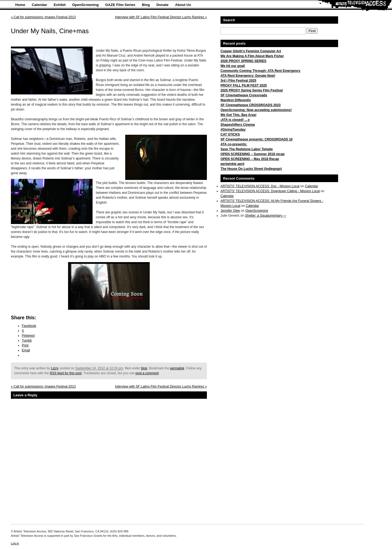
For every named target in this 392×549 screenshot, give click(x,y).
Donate (163, 5)
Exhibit (60, 5)
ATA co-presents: (234, 144)
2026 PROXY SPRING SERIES (244, 61)
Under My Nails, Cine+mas (50, 31)
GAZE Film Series (120, 5)
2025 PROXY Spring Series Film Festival (252, 90)
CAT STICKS (230, 134)
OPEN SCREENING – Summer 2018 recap (252, 154)
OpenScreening (85, 5)
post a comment (147, 373)
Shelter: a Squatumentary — (266, 216)
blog (144, 368)
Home (20, 5)
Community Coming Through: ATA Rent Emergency (260, 71)
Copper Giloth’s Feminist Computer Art (251, 51)
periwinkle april (232, 164)
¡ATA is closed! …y (235, 120)
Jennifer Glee (230, 211)
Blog (146, 5)
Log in (15, 543)
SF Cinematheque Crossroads (244, 95)
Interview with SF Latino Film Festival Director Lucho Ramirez (161, 17)
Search (229, 20)
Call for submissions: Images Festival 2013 (43, 17)
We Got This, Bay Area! (238, 115)
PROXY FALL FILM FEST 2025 (244, 85)
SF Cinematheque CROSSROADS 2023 (251, 105)
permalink (177, 368)
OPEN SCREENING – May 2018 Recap (250, 159)
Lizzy (54, 368)
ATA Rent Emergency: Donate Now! (248, 76)
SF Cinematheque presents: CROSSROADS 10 (257, 139)
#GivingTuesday (233, 130)
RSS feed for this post (66, 373)
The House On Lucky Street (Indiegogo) (251, 169)
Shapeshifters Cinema (238, 125)
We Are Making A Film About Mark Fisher (252, 56)
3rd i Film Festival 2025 (238, 81)
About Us (183, 5)
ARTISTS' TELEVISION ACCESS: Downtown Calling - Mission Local (270, 191)
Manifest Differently (236, 100)
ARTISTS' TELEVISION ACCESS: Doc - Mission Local (260, 186)
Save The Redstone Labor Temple (247, 149)
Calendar (39, 5)
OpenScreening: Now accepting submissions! (256, 110)
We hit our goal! (233, 66)
